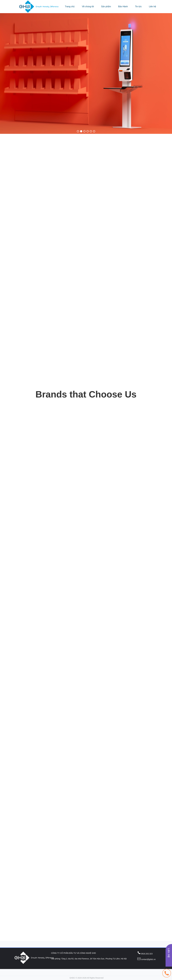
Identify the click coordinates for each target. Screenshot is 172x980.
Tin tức (138, 7)
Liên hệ (152, 7)
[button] (78, 131)
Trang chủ (70, 7)
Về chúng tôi (88, 7)
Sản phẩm (106, 7)
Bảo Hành (123, 7)
